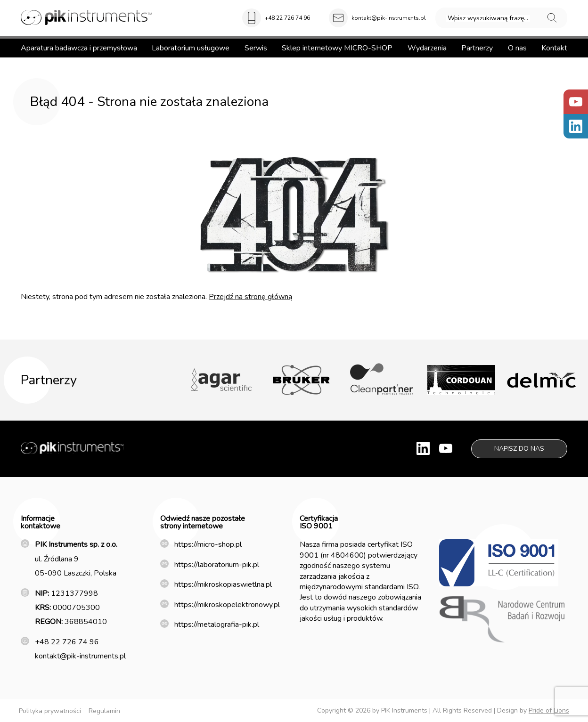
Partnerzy (477, 48)
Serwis (256, 48)
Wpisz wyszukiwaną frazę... (488, 18)
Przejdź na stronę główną (250, 297)
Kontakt (554, 48)
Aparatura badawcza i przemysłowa (79, 48)
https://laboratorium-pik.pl (217, 565)
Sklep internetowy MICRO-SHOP (337, 48)
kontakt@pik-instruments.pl (389, 18)
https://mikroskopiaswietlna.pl (223, 584)
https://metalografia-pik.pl (217, 625)
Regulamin (104, 711)
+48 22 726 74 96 (287, 18)
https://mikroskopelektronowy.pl (227, 605)
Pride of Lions (549, 710)
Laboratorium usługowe (191, 48)
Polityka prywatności (50, 711)
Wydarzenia (427, 48)
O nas (517, 48)
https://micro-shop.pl (208, 544)
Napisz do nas (519, 449)
